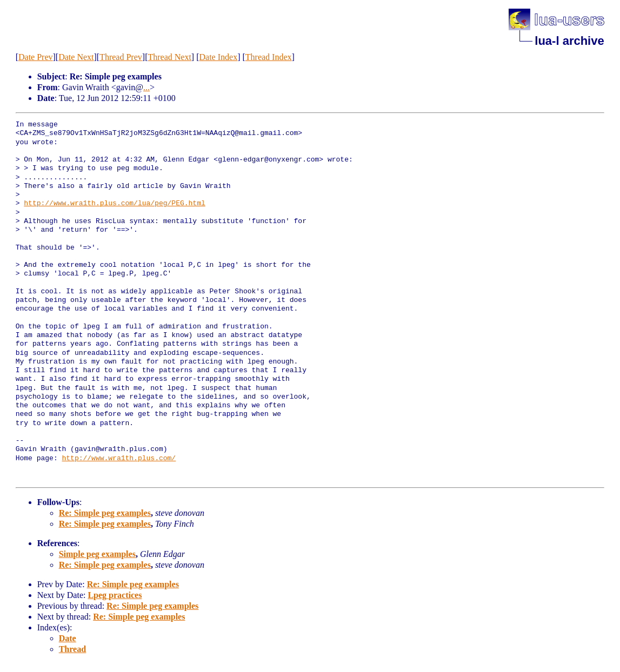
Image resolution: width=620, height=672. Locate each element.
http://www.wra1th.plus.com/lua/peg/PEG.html (114, 204)
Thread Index (269, 57)
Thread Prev (121, 57)
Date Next (76, 57)
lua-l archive (569, 41)
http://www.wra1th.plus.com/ (119, 459)
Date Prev (36, 57)
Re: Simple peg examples (105, 513)
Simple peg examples (97, 554)
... (146, 87)
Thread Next (169, 57)
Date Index (219, 57)
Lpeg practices (115, 595)
